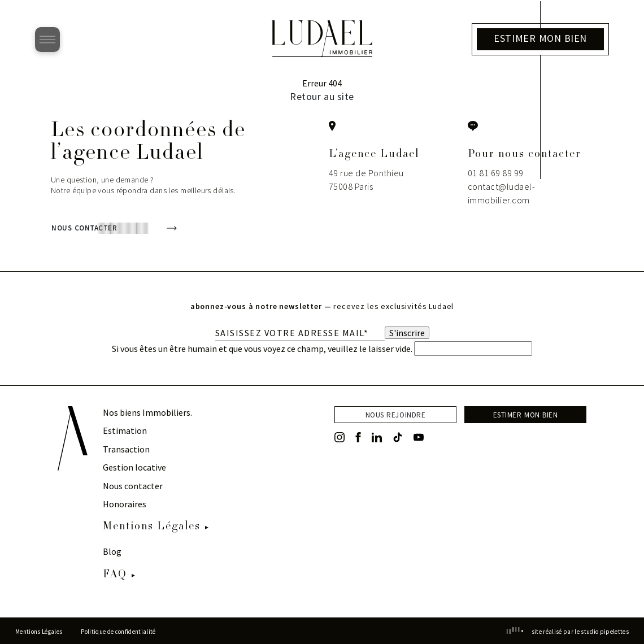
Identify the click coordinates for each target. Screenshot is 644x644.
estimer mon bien (526, 414)
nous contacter (84, 227)
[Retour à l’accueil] (322, 54)
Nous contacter (133, 486)
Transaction (126, 449)
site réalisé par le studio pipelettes (568, 632)
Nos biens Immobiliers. (147, 412)
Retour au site (322, 96)
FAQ (115, 575)
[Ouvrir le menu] (47, 40)
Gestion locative (134, 467)
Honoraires (125, 504)
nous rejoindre (396, 414)
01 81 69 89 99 (496, 173)
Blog (112, 551)
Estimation (125, 430)
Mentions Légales (152, 527)
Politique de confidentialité (118, 632)
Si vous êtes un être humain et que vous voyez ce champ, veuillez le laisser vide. (322, 349)
